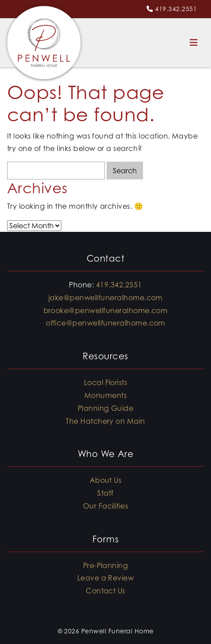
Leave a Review (106, 578)
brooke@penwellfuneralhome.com (106, 310)
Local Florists (106, 382)
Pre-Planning (106, 565)
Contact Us (105, 591)
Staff (105, 493)
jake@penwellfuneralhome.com (105, 298)
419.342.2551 (176, 9)
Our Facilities (106, 506)
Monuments (105, 395)
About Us (106, 480)
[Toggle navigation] (194, 43)
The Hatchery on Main (105, 421)
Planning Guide (106, 408)
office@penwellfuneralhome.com (105, 323)
